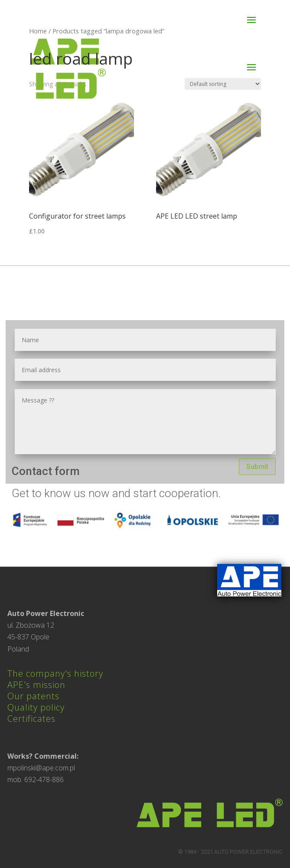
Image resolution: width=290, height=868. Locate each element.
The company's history (55, 673)
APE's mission (36, 685)
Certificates (31, 719)
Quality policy (36, 707)
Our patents (33, 696)
